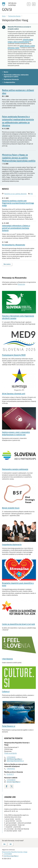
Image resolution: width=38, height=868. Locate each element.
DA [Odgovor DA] (4, 844)
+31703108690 (11, 757)
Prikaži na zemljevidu (11, 753)
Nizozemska (21, 284)
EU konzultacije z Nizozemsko (14, 245)
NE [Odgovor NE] (11, 844)
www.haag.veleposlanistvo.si (15, 761)
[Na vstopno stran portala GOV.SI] (10, 7)
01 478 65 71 (10, 774)
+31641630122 (11, 769)
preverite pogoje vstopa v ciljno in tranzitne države (20, 41)
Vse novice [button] (7, 264)
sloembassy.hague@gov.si (14, 759)
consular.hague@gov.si (13, 782)
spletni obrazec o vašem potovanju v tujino (21, 47)
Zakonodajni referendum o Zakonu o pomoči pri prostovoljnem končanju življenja (16, 228)
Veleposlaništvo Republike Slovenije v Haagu (15, 852)
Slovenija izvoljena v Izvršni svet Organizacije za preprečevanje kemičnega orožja (18, 203)
